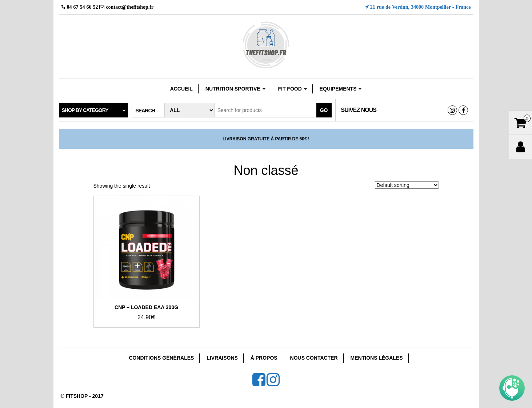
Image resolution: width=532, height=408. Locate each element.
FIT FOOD (292, 89)
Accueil (181, 89)
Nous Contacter (314, 358)
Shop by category (85, 110)
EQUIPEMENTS (341, 89)
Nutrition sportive (235, 89)
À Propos (264, 358)
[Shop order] (407, 185)
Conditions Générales (161, 358)
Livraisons (222, 358)
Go (324, 110)
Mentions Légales (377, 358)
